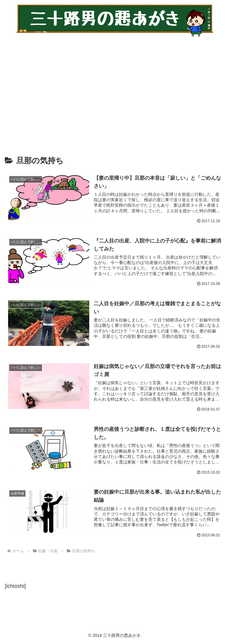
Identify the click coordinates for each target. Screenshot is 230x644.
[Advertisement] (115, 92)
